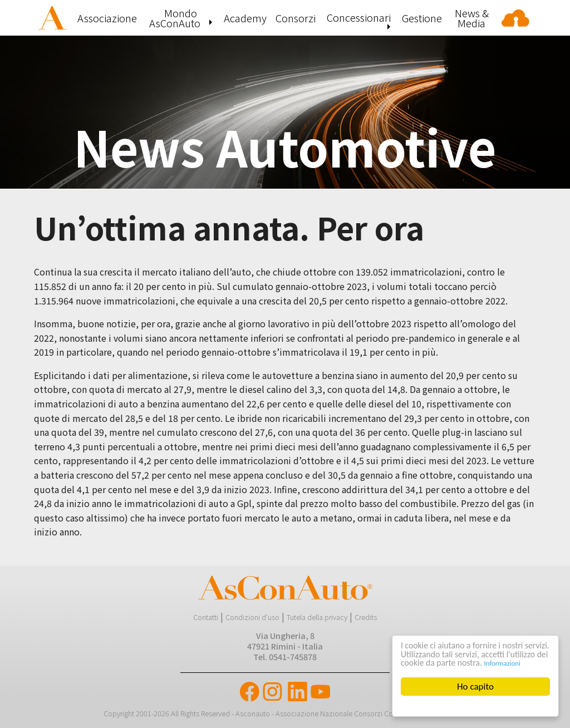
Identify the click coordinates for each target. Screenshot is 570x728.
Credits (366, 617)
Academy (245, 18)
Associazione (107, 18)
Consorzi (296, 18)
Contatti (206, 617)
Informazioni (419, 663)
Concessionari (359, 17)
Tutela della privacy (317, 617)
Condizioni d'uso (252, 617)
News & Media (472, 18)
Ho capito (475, 687)
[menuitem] (53, 18)
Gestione (422, 18)
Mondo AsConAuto (175, 18)
